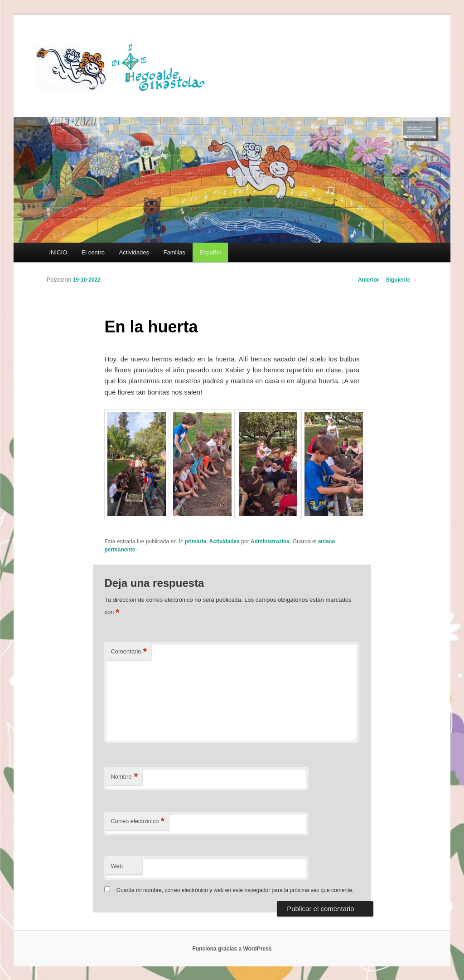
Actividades (134, 252)
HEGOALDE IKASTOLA (124, 67)
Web (117, 866)
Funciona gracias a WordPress (232, 949)
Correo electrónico (138, 822)
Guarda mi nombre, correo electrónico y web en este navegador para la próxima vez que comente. (235, 890)
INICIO (58, 252)
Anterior (365, 280)
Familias (174, 252)
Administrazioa (270, 541)
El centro (93, 252)
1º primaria (192, 541)
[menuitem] (210, 252)
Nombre (124, 777)
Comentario (129, 652)
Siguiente (401, 280)
